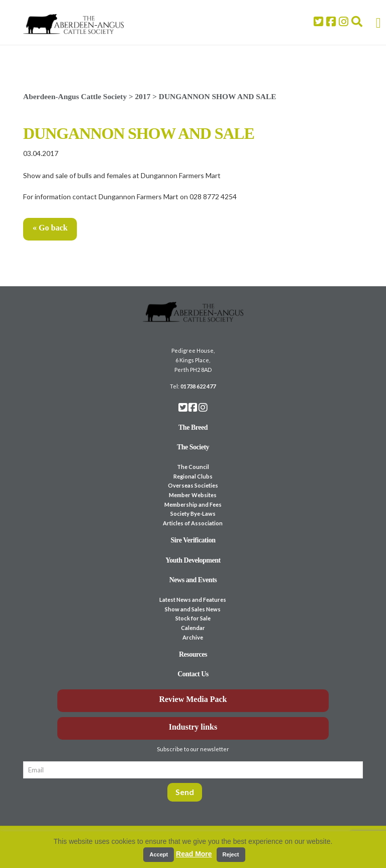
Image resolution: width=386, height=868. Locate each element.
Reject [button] (231, 854)
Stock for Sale (193, 618)
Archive (193, 637)
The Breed (193, 427)
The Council (193, 467)
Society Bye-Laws (193, 514)
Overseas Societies (193, 485)
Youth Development (193, 560)
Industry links (193, 727)
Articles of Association (193, 523)
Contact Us (193, 674)
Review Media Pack (193, 699)
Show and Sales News (193, 609)
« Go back (50, 228)
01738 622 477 (198, 386)
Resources (193, 654)
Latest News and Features (193, 600)
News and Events (193, 580)
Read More (194, 854)
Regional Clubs (193, 476)
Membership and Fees (193, 504)
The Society (193, 447)
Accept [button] (159, 854)
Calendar (193, 628)
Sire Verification (193, 540)
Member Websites (193, 495)
